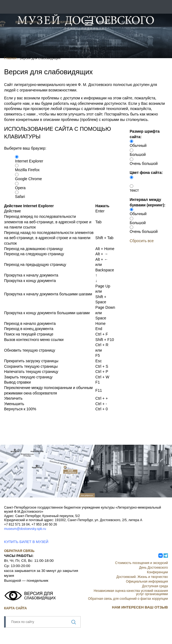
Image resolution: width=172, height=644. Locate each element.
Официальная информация (147, 581)
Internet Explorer (29, 161)
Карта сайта (15, 608)
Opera (20, 188)
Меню (103, 22)
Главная (10, 58)
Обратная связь (19, 551)
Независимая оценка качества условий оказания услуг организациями (131, 592)
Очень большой (144, 164)
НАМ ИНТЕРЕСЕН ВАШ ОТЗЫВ (140, 607)
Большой (138, 155)
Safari (20, 197)
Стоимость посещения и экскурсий (141, 563)
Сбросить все (142, 241)
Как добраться (63, 22)
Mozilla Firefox (27, 170)
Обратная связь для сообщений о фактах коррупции (128, 599)
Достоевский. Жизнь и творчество (142, 577)
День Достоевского (153, 568)
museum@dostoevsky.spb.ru (25, 529)
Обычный (138, 146)
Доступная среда (155, 586)
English (130, 22)
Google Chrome (28, 179)
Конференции (157, 572)
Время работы (28, 22)
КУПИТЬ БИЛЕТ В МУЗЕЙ (26, 542)
